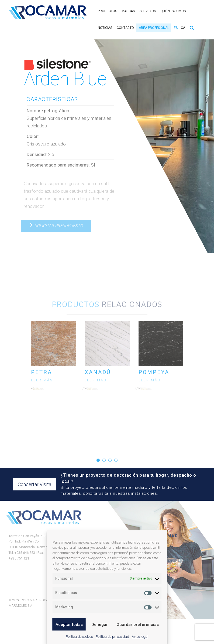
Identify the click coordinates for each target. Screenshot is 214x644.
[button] (98, 460)
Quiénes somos (173, 11)
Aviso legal (140, 637)
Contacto (125, 28)
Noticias (105, 28)
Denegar (100, 625)
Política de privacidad (112, 637)
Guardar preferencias (138, 625)
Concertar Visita (34, 484)
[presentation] (21, 382)
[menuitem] (175, 28)
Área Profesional (154, 28)
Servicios (148, 11)
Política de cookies (79, 637)
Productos (107, 11)
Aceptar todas (69, 625)
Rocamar (48, 12)
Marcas (128, 11)
